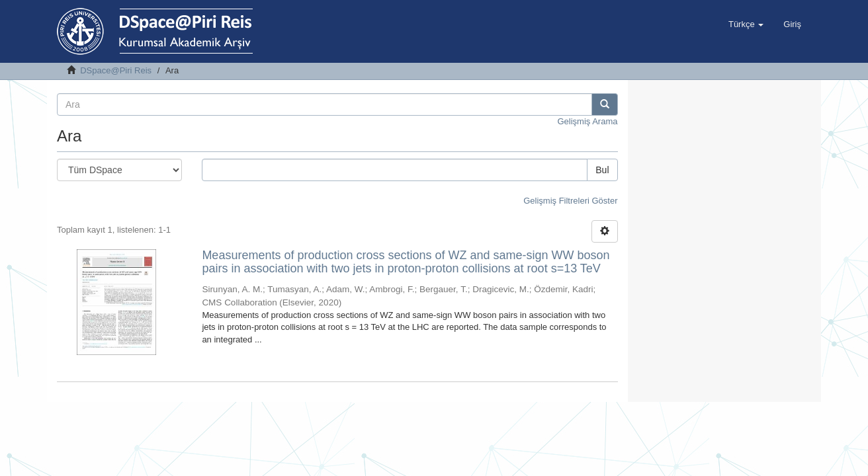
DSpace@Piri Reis (116, 70)
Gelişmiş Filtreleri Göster (570, 201)
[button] (746, 24)
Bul (602, 170)
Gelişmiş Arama (587, 121)
